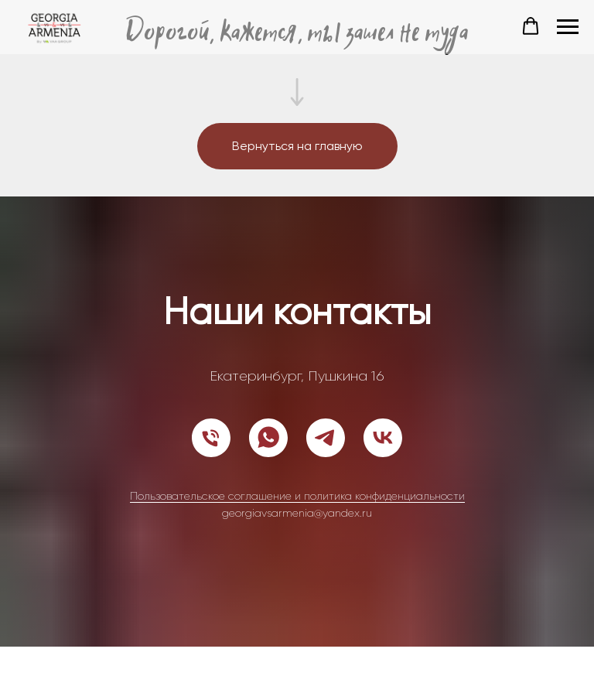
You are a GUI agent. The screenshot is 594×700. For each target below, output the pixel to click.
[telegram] (326, 438)
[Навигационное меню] (568, 27)
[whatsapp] (268, 438)
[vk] (383, 438)
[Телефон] (211, 438)
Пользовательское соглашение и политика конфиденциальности (297, 496)
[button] (531, 26)
